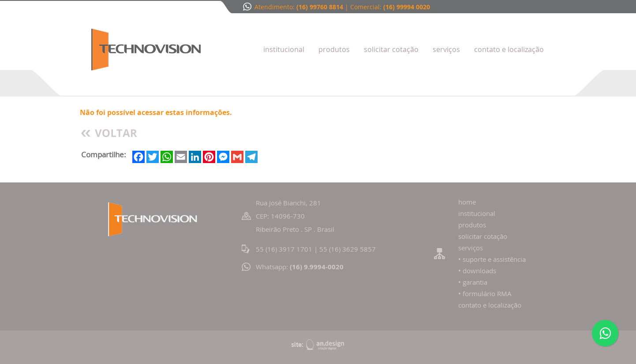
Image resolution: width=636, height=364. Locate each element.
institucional (477, 213)
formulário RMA (487, 293)
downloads (479, 271)
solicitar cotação (483, 236)
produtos (472, 225)
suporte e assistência (494, 259)
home (467, 202)
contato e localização (490, 305)
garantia (475, 282)
